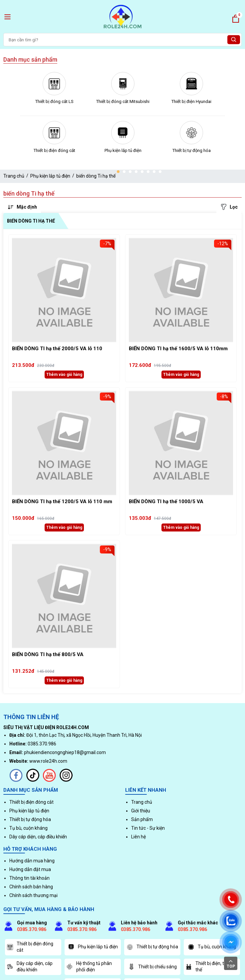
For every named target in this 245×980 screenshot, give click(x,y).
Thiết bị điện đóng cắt (54, 150)
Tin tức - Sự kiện (148, 828)
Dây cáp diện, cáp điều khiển (38, 837)
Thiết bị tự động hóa (192, 150)
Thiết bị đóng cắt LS (54, 101)
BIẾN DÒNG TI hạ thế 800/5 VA (48, 654)
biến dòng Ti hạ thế (96, 176)
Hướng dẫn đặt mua (30, 869)
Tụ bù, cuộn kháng (28, 828)
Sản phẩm (142, 819)
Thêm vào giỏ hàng (64, 375)
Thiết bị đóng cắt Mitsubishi (123, 101)
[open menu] (7, 17)
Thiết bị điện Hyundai (191, 101)
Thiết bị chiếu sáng (152, 967)
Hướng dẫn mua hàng (32, 861)
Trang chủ (14, 176)
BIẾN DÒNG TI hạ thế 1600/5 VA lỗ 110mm (178, 349)
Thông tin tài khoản (29, 878)
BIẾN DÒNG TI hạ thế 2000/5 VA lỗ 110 (57, 349)
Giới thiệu (141, 811)
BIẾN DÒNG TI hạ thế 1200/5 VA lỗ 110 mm (62, 501)
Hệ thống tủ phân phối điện (89, 967)
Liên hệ (138, 837)
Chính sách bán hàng (31, 887)
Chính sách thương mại (33, 895)
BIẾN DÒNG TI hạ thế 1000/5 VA (166, 501)
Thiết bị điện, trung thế (210, 967)
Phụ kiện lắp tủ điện (123, 150)
